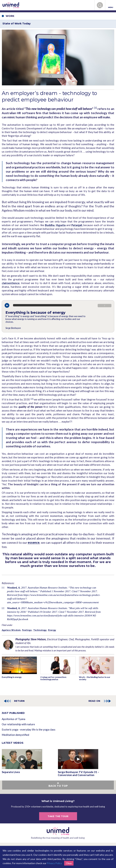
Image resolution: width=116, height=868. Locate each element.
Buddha (50, 225)
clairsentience (11, 283)
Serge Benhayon (13, 328)
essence (34, 542)
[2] (32, 399)
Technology (40, 630)
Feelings (27, 630)
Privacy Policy (54, 863)
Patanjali (77, 225)
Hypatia (61, 225)
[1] (95, 108)
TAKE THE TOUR (58, 816)
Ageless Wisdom (11, 630)
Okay (69, 863)
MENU (111, 5)
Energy (52, 630)
